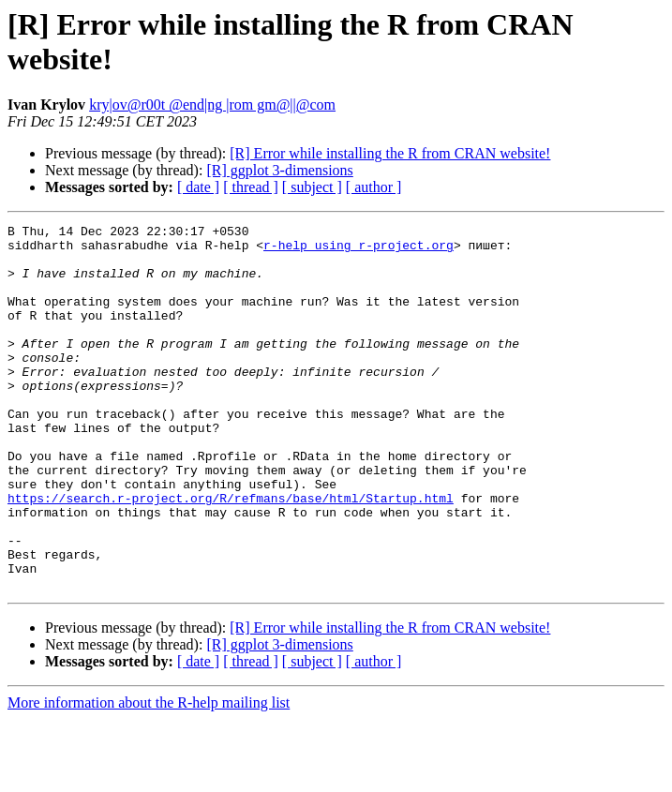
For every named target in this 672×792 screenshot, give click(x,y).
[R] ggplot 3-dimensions (279, 170)
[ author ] (374, 187)
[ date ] (198, 187)
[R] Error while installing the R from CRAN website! (390, 153)
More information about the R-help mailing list (149, 776)
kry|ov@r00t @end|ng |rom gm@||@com (212, 105)
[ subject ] (312, 187)
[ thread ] (251, 187)
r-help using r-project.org (358, 250)
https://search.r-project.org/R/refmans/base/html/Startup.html (231, 554)
